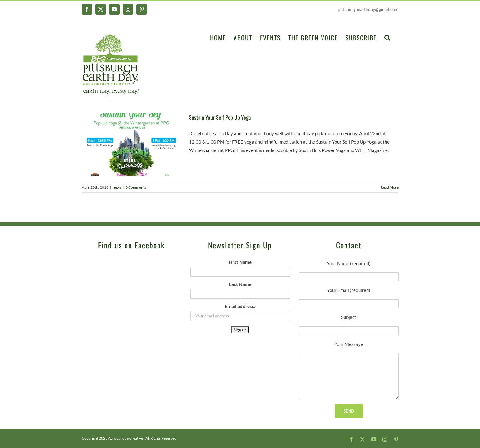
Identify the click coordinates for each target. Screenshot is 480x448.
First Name (240, 262)
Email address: (240, 306)
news (117, 187)
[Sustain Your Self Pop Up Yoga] (131, 145)
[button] (388, 37)
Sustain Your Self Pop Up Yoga (220, 117)
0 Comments (136, 187)
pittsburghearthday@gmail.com (368, 9)
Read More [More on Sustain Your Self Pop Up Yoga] (390, 187)
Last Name (240, 284)
